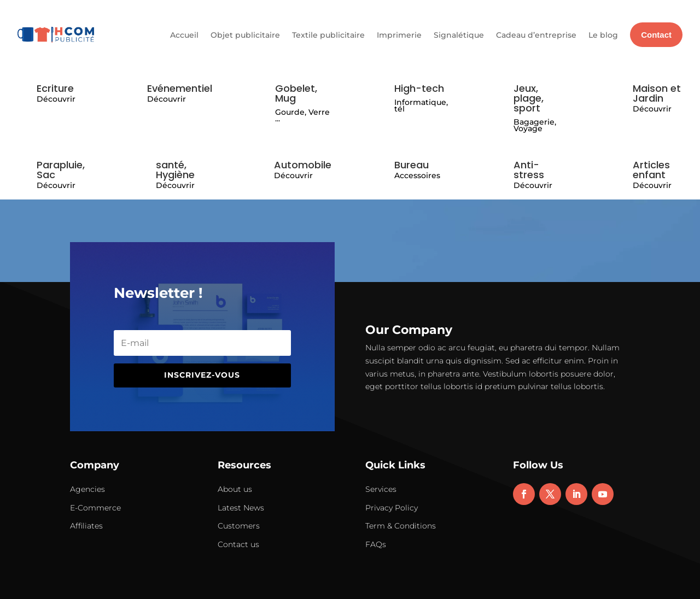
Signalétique (459, 35)
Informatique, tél (421, 106)
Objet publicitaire (245, 35)
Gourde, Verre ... (302, 116)
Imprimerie (399, 35)
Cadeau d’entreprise (536, 35)
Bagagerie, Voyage (535, 125)
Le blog (603, 35)
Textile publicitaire (328, 35)
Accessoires (417, 175)
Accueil (184, 35)
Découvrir (56, 99)
